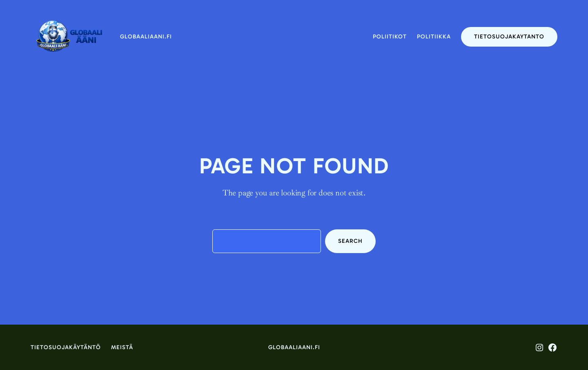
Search (350, 241)
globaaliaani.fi (146, 37)
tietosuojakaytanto (509, 37)
